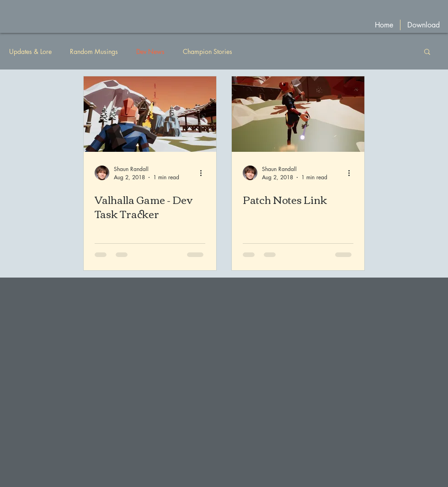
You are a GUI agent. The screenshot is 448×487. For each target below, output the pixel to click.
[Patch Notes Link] (298, 114)
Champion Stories (208, 51)
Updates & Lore (30, 51)
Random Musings (94, 51)
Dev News (150, 51)
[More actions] (204, 173)
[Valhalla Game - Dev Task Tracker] (150, 114)
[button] (427, 52)
